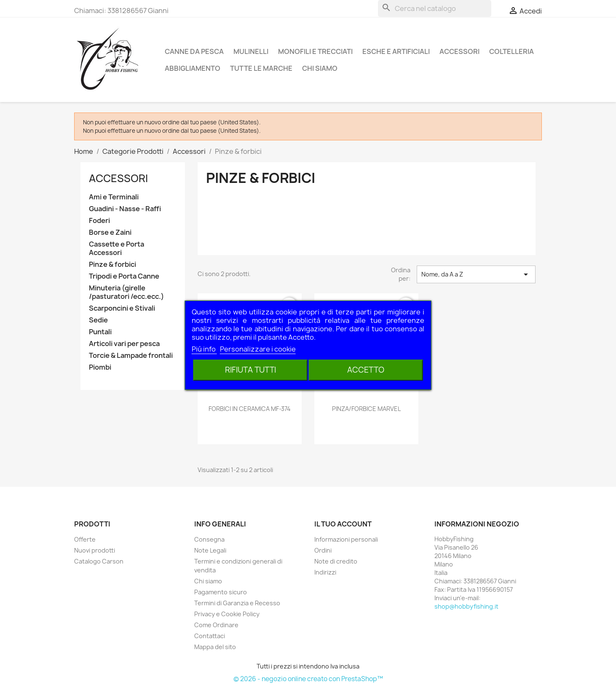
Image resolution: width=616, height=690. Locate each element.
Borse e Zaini (110, 232)
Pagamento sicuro (221, 592)
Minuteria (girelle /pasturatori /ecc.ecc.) (126, 292)
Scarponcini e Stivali (122, 308)
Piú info (204, 349)
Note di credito (336, 561)
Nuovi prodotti (95, 550)
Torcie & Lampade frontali (131, 356)
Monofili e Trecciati (315, 51)
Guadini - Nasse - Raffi (125, 209)
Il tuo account (343, 524)
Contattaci (210, 636)
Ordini (323, 550)
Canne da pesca (194, 51)
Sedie (98, 320)
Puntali (100, 332)
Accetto (366, 370)
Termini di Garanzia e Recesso (237, 603)
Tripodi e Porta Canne (124, 276)
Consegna (209, 539)
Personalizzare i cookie (258, 349)
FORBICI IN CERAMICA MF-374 (250, 409)
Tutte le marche (261, 68)
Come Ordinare (216, 625)
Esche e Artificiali (396, 51)
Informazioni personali (346, 539)
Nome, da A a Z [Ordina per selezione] (476, 274)
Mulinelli (251, 51)
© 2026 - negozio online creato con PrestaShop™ (308, 679)
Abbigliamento (193, 68)
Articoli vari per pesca (124, 344)
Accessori (459, 51)
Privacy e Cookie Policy (227, 614)
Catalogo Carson (99, 561)
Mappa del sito (215, 647)
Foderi (99, 221)
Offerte (85, 539)
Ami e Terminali (114, 197)
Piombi (100, 367)
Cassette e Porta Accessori (117, 248)
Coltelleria (512, 51)
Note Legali (210, 550)
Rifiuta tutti (250, 370)
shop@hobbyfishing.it (466, 606)
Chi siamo (320, 68)
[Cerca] (435, 8)
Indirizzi (325, 572)
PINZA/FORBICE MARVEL (366, 409)
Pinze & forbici (112, 264)
